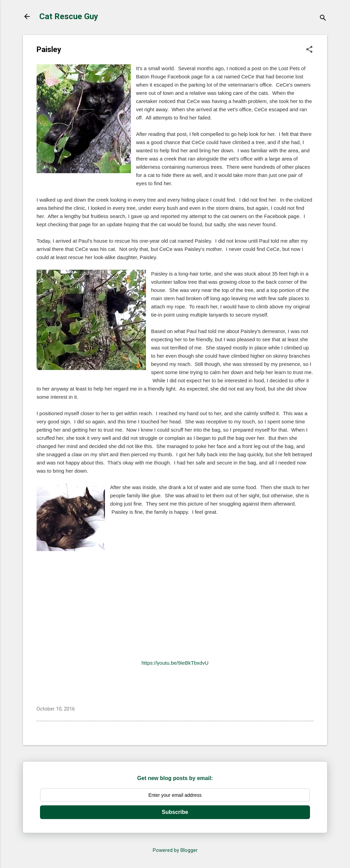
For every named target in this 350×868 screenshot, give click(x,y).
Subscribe (175, 812)
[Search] (323, 19)
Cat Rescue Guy (69, 16)
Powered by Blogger (175, 850)
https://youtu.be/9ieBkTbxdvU (175, 663)
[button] (309, 50)
